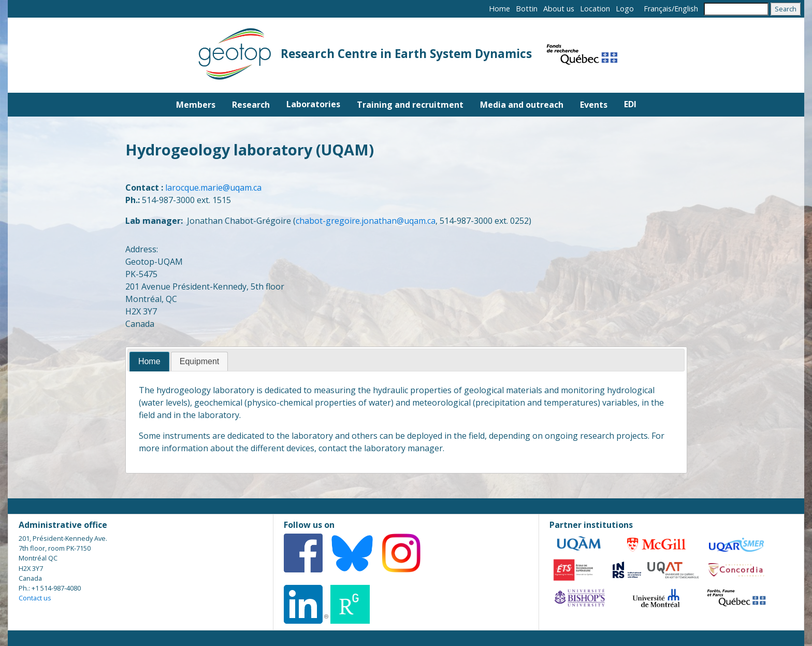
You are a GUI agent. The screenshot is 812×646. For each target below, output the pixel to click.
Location (595, 9)
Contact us (35, 598)
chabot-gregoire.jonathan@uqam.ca (366, 221)
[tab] (149, 362)
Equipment (200, 361)
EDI (630, 104)
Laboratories (313, 104)
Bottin (527, 9)
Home (499, 9)
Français (658, 9)
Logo (625, 9)
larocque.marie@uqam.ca (213, 188)
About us (559, 9)
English (686, 9)
